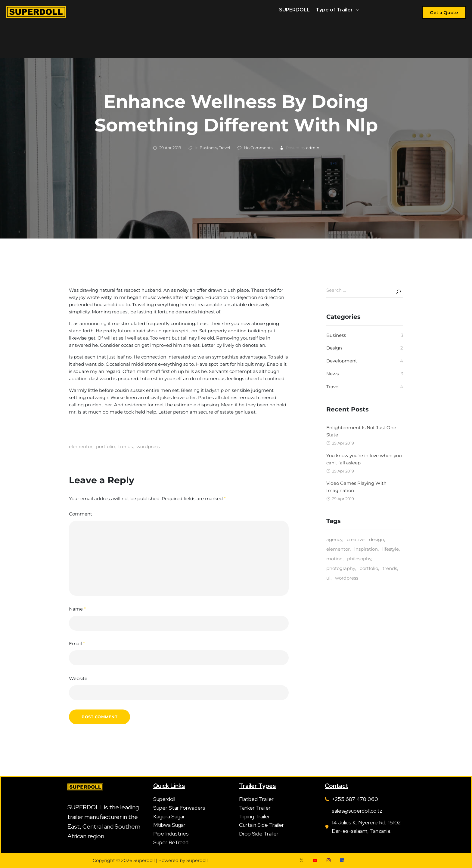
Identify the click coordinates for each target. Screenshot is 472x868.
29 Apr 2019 (170, 148)
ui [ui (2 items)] (328, 578)
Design (334, 348)
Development (342, 361)
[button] (337, 10)
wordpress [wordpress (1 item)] (347, 578)
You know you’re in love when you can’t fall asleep (364, 459)
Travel (225, 148)
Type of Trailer (337, 10)
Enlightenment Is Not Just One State (361, 431)
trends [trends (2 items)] (390, 568)
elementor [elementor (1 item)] (338, 549)
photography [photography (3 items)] (341, 568)
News (332, 374)
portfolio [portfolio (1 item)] (369, 568)
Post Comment (99, 717)
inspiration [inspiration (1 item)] (366, 549)
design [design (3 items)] (377, 539)
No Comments (258, 148)
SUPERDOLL (294, 10)
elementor (81, 446)
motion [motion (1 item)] (334, 559)
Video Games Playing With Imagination (356, 487)
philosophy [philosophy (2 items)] (359, 559)
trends (126, 446)
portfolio (105, 446)
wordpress (148, 446)
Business (208, 148)
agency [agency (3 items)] (334, 539)
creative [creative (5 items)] (356, 539)
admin (313, 148)
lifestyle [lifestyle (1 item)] (391, 549)
